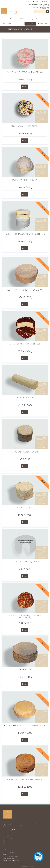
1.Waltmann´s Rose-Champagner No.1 (25, 72)
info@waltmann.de (13, 861)
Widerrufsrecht (8, 831)
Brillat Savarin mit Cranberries (25, 344)
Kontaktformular (8, 839)
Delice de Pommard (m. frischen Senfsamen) (25, 617)
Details (25, 87)
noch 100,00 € (30, 24)
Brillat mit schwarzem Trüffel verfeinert (25, 234)
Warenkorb (42, 23)
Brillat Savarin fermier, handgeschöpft (25, 290)
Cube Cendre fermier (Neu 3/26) (25, 562)
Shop (22, 19)
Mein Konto (7, 23)
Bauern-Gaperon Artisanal (25, 180)
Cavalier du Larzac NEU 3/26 (25, 452)
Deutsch (45, 1)
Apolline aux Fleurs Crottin (25, 126)
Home (5, 19)
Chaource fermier (25, 508)
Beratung (30, 19)
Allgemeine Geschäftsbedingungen (13, 825)
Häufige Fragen (8, 841)
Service (39, 19)
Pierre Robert (25, 670)
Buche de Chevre (25, 398)
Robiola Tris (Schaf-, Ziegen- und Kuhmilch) (25, 726)
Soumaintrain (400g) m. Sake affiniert (25, 779)
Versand (6, 827)
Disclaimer (6, 843)
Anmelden (37, 1)
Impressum (7, 845)
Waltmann (14, 19)
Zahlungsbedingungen (10, 829)
